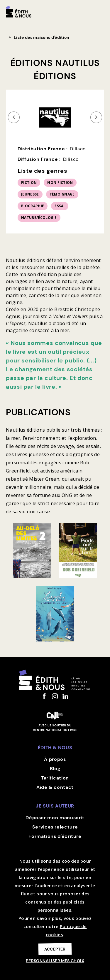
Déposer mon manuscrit (55, 818)
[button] (101, 9)
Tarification (55, 778)
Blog (55, 769)
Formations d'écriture (55, 836)
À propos (55, 759)
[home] (19, 12)
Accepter (55, 949)
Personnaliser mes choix (55, 961)
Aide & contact (55, 787)
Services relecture (55, 827)
